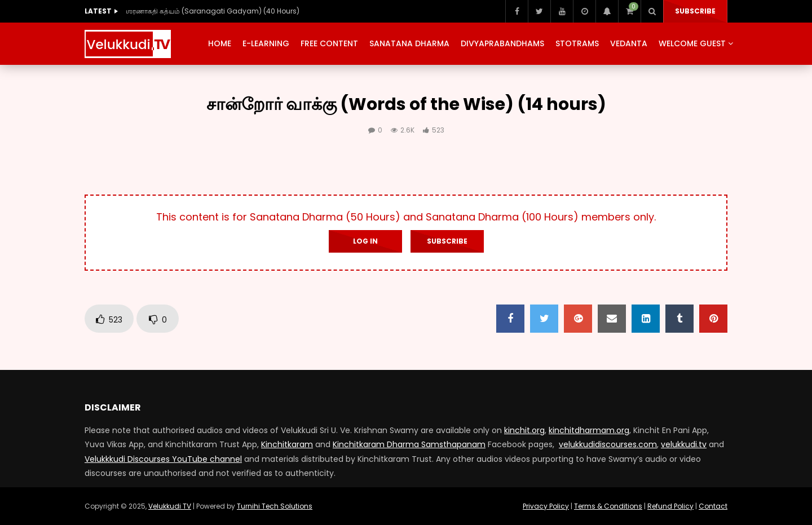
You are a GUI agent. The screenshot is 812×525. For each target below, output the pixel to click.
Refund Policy (670, 506)
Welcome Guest (692, 43)
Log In (365, 241)
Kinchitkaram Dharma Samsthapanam (409, 444)
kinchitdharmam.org (589, 430)
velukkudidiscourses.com (608, 444)
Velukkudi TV (170, 506)
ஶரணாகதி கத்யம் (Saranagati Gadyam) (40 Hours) (213, 11)
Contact (713, 506)
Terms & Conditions (608, 506)
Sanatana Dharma (409, 43)
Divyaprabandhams (502, 43)
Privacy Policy (546, 506)
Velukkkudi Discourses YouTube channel (163, 459)
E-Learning (266, 43)
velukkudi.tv (684, 444)
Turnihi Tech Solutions (275, 506)
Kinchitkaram (287, 444)
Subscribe (695, 11)
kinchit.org (524, 430)
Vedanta (629, 43)
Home (220, 43)
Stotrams (577, 43)
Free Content (329, 43)
